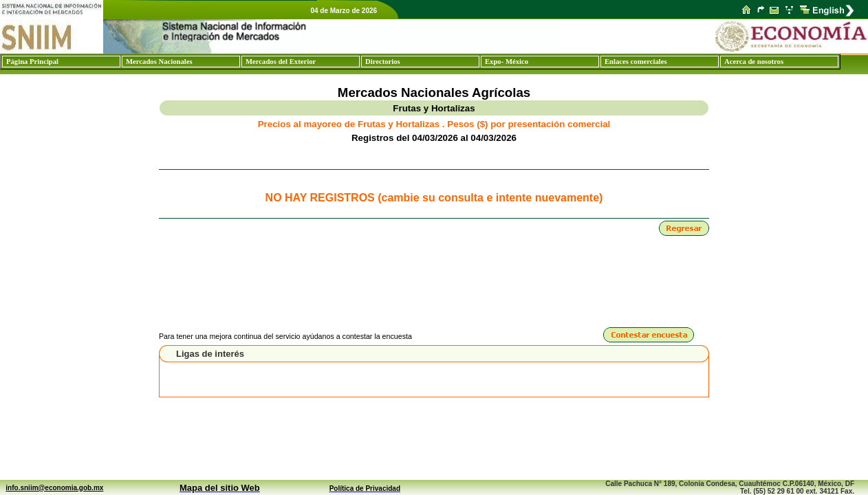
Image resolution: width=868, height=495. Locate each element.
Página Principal (32, 62)
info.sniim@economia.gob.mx (54, 488)
